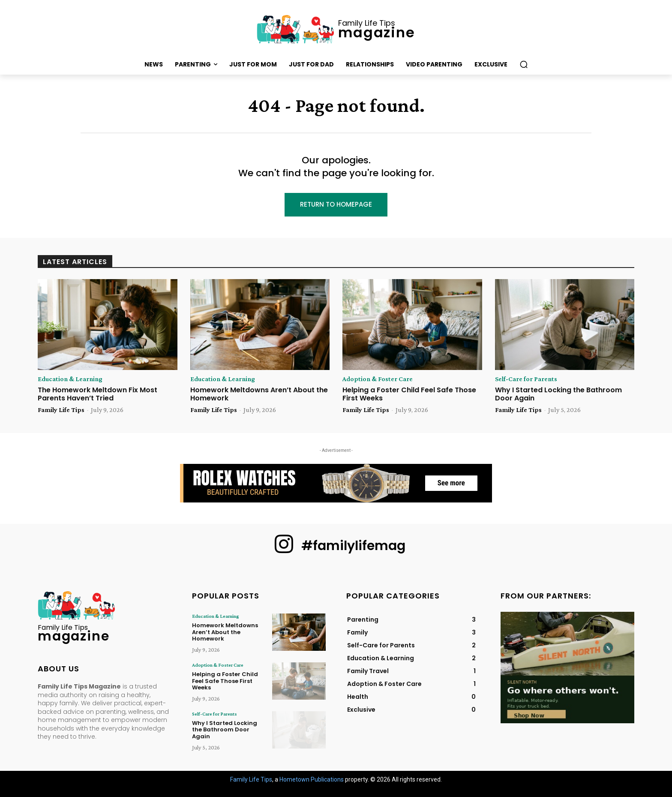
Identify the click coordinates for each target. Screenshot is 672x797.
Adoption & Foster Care (378, 379)
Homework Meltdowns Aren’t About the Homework (259, 394)
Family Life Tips (61, 410)
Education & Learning (70, 379)
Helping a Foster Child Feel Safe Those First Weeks (409, 394)
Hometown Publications (312, 779)
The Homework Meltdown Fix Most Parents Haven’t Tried (97, 394)
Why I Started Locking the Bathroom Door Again (558, 394)
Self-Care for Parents (526, 379)
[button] (524, 64)
